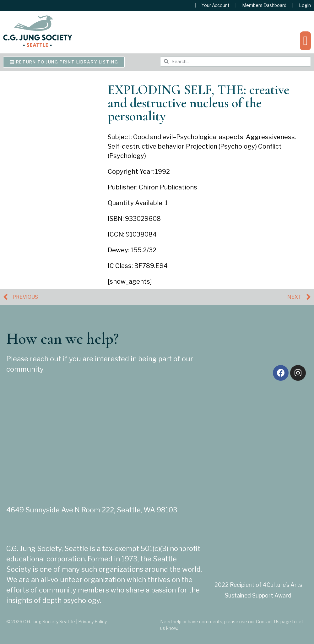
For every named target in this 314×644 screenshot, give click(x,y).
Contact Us (268, 622)
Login (305, 5)
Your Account (216, 5)
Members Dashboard (264, 5)
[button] (305, 41)
